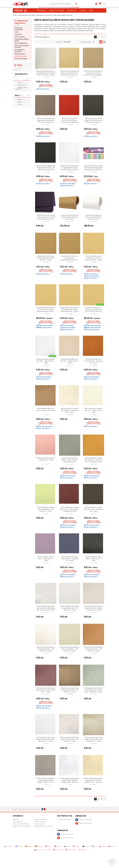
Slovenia (38, 850)
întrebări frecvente (40, 822)
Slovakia (112, 846)
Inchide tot (17, 25)
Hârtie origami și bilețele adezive (22, 40)
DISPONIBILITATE (21, 75)
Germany (39, 846)
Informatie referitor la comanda (44, 826)
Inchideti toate (18, 68)
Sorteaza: (59, 42)
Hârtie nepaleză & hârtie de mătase (22, 46)
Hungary (76, 846)
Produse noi (42, 10)
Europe (86, 846)
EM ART (21, 99)
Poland (102, 846)
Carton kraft (18, 34)
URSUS (20, 102)
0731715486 (75, 7)
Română (29, 846)
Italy (94, 846)
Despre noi (16, 819)
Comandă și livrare (40, 824)
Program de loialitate (40, 819)
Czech (67, 846)
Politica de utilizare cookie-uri (21, 826)
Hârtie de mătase (20, 54)
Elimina (28, 78)
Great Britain (58, 850)
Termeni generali (18, 822)
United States (71, 850)
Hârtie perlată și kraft (21, 56)
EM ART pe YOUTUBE (83, 823)
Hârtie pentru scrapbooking (19, 29)
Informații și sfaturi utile (64, 819)
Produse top (72, 10)
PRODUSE (20, 10)
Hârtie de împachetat (21, 43)
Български (8, 846)
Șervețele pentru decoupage (20, 51)
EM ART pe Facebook (83, 820)
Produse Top (22, 85)
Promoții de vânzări (57, 10)
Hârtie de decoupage (21, 59)
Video (91, 10)
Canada (82, 850)
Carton (17, 32)
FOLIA (20, 105)
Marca (18, 95)
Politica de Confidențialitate (21, 824)
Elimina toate (18, 70)
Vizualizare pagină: (86, 42)
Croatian (58, 846)
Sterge (28, 95)
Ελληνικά (19, 846)
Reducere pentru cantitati (21, 88)
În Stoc (21, 82)
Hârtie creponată (20, 37)
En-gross (83, 10)
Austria (48, 846)
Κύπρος (47, 850)
